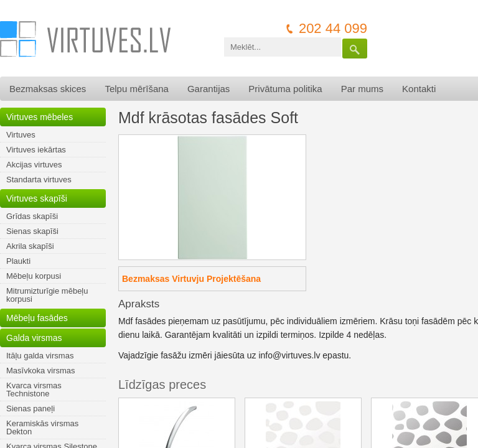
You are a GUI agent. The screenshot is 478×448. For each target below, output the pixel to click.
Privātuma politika (285, 89)
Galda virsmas (34, 338)
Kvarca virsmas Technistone (34, 390)
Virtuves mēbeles (40, 117)
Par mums (362, 89)
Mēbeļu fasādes (37, 318)
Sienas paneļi (30, 408)
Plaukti (18, 261)
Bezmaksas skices (48, 89)
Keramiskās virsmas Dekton (42, 427)
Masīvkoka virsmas (41, 371)
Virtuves (21, 135)
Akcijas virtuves (34, 165)
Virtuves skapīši (37, 198)
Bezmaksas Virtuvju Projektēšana (191, 279)
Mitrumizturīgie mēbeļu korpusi (47, 295)
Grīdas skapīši (32, 216)
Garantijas (209, 89)
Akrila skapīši (30, 246)
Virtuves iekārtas (36, 150)
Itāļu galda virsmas (40, 356)
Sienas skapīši (32, 231)
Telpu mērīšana (137, 89)
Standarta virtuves (39, 180)
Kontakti (419, 89)
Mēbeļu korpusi (34, 276)
